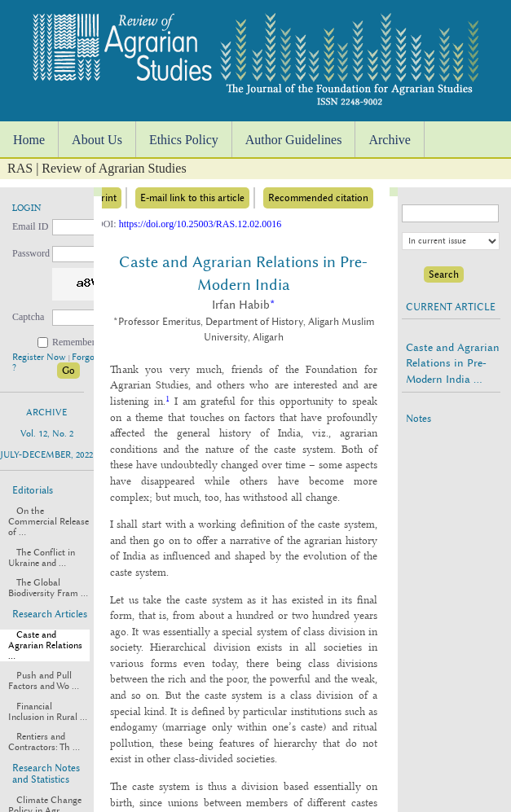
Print (106, 198)
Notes (418, 419)
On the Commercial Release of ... (48, 522)
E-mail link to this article (192, 198)
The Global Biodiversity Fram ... (48, 588)
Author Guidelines (294, 140)
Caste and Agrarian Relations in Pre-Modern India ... (453, 363)
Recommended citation (318, 198)
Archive (390, 140)
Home (29, 140)
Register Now (40, 357)
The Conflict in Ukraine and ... (42, 558)
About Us (97, 140)
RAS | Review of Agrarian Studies (97, 168)
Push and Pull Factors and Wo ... (44, 681)
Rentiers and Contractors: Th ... (44, 742)
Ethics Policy (184, 140)
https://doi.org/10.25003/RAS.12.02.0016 (200, 224)
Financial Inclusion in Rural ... (48, 712)
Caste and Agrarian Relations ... (45, 645)
